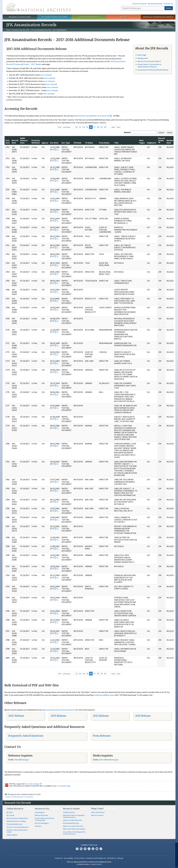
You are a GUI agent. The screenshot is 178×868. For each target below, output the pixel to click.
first (60, 127)
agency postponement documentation (59, 710)
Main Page (142, 55)
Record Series (161, 140)
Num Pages (142, 141)
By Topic (10, 812)
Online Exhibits (12, 835)
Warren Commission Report (149, 61)
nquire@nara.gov (22, 760)
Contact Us (168, 4)
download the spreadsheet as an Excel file (92, 116)
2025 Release (16, 716)
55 (87, 127)
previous (67, 127)
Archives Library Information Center (17, 831)
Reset (170, 133)
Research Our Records (20, 17)
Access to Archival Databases (18, 827)
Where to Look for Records (73, 826)
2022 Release (101, 716)
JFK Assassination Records (41, 30)
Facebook (77, 849)
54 (84, 127)
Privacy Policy (79, 858)
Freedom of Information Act (96, 858)
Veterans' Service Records (54, 17)
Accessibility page (64, 786)
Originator (152, 143)
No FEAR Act (112, 858)
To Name (89, 143)
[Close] (175, 845)
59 (102, 127)
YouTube (93, 849)
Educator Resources (89, 17)
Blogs (97, 849)
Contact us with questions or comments (19, 797)
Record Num (15, 141)
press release (45, 75)
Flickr (101, 849)
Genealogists (40, 812)
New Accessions (97, 815)
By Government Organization (17, 818)
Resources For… (43, 809)
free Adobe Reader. (33, 784)
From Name (104, 143)
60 (105, 127)
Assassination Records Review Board (153, 70)
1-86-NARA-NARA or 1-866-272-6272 (89, 864)
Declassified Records (71, 823)
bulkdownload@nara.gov (104, 695)
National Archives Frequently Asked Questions (74, 816)
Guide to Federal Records (73, 820)
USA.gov (120, 858)
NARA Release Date (24, 140)
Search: (127, 132)
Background (143, 58)
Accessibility (68, 858)
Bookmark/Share (155, 4)
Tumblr (89, 849)
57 (94, 127)
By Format (10, 815)
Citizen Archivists (139, 4)
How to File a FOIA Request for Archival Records (74, 833)
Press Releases (102, 736)
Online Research (15, 809)
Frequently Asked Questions (26, 736)
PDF (53, 149)
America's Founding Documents (158, 17)
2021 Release (143, 716)
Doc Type (66, 143)
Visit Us (124, 17)
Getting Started (69, 812)
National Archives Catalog (16, 821)
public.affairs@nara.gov (108, 760)
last (118, 127)
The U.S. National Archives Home (38, 7)
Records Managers (42, 823)
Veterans (38, 826)
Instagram (85, 849)
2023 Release (58, 716)
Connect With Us (89, 845)
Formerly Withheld (36, 141)
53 (80, 127)
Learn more (156, 864)
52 (77, 127)
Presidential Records (14, 824)
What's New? (97, 809)
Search (169, 8)
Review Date (170, 141)
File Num (78, 143)
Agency (45, 143)
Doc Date (54, 143)
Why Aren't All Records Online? (74, 829)
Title (116, 143)
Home (8, 30)
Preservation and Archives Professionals (45, 819)
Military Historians (41, 815)
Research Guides (71, 809)
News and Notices (98, 812)
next (113, 127)
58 (98, 127)
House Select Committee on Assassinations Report (150, 65)
